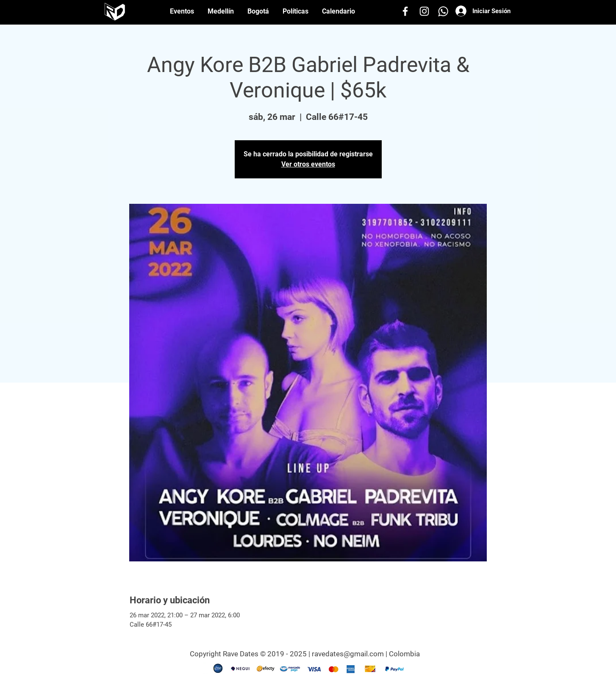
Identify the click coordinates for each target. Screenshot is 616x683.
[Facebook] (405, 11)
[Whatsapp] (443, 11)
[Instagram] (424, 11)
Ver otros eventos (308, 164)
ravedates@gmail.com (348, 654)
